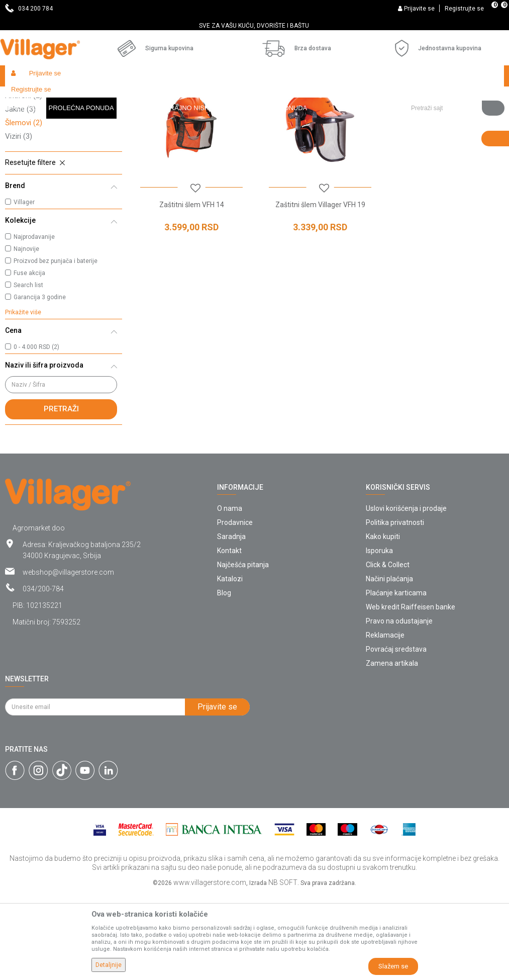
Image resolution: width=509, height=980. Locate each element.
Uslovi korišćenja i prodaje (406, 595)
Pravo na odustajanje (399, 707)
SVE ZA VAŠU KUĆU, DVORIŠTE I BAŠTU (254, 26)
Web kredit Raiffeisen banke (411, 693)
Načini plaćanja (389, 665)
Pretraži (61, 495)
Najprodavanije (34, 323)
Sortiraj (432, 117)
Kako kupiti (383, 623)
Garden (96, 97)
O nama (230, 595)
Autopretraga (384, 117)
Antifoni (24, 182)
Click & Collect (388, 651)
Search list (28, 372)
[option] (255, 26)
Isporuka (379, 637)
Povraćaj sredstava (396, 736)
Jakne (20, 196)
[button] (454, 76)
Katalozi (230, 665)
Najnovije (26, 335)
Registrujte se (464, 9)
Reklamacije (385, 722)
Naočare (25, 141)
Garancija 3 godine (40, 384)
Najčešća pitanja (243, 651)
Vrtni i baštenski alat (144, 97)
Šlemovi (24, 209)
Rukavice (27, 168)
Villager (24, 289)
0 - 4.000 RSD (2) (36, 433)
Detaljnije (109, 965)
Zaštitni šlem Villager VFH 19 (318, 290)
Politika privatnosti (395, 609)
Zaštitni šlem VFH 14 (191, 290)
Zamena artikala (392, 750)
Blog (224, 679)
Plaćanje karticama (396, 679)
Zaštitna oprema (204, 97)
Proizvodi (65, 97)
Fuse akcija (29, 360)
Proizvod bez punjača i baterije (56, 347)
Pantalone (27, 155)
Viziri (19, 223)
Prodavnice (235, 609)
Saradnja (231, 623)
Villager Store (24, 97)
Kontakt (229, 637)
